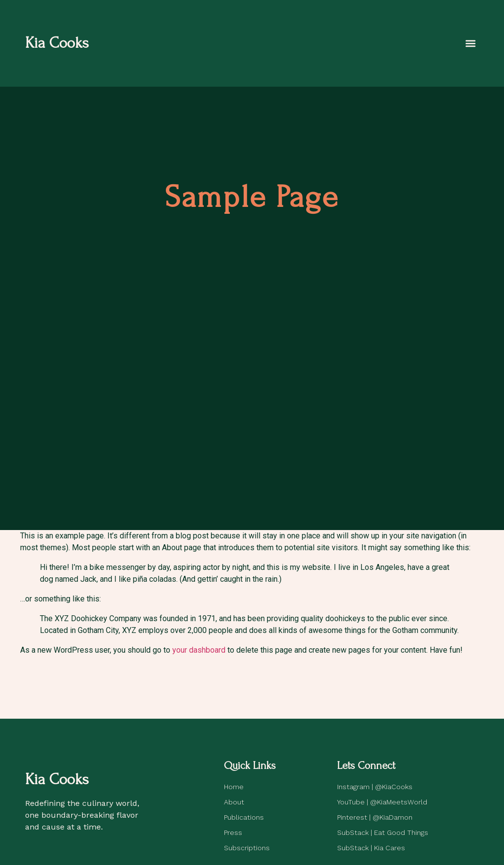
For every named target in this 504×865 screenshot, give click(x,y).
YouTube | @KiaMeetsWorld (382, 802)
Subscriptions (247, 848)
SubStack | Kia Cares (371, 848)
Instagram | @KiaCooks (375, 787)
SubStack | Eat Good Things (383, 832)
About (234, 802)
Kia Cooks (57, 43)
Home (234, 787)
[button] (471, 43)
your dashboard (199, 650)
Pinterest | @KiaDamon (375, 817)
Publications (244, 817)
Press (233, 832)
